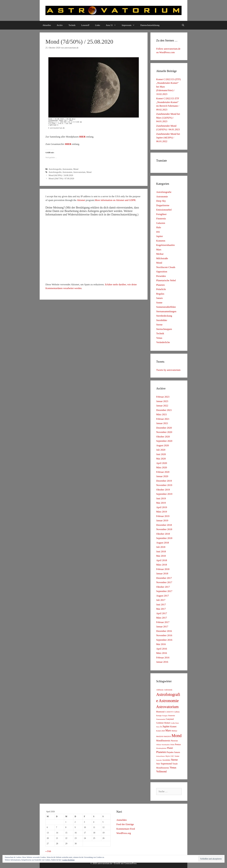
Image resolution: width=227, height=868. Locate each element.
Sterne (159, 325)
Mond (76, 169)
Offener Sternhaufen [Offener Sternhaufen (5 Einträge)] (163, 745)
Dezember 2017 (164, 578)
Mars (159, 250)
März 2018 (162, 565)
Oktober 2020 (163, 437)
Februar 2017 (163, 622)
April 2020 (162, 463)
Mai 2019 (161, 503)
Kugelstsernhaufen (165, 245)
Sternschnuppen (164, 329)
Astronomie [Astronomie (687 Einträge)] (169, 701)
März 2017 (162, 618)
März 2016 (162, 653)
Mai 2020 (161, 459)
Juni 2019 (161, 498)
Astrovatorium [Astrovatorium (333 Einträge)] (167, 707)
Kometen (161, 241)
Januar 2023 (162, 401)
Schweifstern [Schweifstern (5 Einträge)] (160, 756)
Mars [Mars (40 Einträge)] (168, 730)
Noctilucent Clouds (166, 267)
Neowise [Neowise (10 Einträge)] (174, 741)
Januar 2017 (162, 627)
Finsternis (161, 219)
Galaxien (161, 223)
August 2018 (163, 543)
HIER (82, 137)
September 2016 (164, 640)
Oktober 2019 (163, 490)
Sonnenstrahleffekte (166, 307)
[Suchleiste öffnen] (183, 25)
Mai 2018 (161, 556)
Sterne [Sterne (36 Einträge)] (174, 760)
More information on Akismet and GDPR (115, 200)
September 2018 (164, 538)
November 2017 (164, 582)
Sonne (159, 303)
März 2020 (162, 467)
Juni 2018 (161, 552)
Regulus (160, 294)
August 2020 (163, 445)
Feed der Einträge (125, 824)
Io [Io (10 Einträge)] (161, 727)
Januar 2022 (162, 406)
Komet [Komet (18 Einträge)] (173, 727)
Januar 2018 (162, 574)
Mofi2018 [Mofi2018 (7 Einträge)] (160, 736)
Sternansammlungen (166, 311)
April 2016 (162, 649)
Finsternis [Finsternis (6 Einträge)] (171, 716)
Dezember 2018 (164, 525)
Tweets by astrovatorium (168, 370)
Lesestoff (85, 25)
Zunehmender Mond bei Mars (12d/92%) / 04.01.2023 (168, 118)
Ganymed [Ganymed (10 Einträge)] (170, 719)
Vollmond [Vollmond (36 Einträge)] (161, 772)
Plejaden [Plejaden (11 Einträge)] (170, 752)
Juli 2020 (161, 450)
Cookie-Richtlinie (68, 860)
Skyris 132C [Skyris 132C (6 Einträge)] (170, 756)
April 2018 (162, 560)
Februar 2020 (163, 472)
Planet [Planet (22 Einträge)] (170, 748)
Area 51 (112, 25)
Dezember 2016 (164, 631)
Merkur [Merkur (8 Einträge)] (174, 731)
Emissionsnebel (164, 210)
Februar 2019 (163, 516)
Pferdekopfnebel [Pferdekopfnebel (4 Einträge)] (161, 748)
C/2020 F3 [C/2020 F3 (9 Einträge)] (169, 712)
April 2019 (162, 507)
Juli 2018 (161, 547)
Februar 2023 (163, 397)
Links (98, 25)
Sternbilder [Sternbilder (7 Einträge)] (166, 760)
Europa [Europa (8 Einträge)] (159, 716)
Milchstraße (162, 258)
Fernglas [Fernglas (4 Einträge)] (165, 716)
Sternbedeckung (164, 316)
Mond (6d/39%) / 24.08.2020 (61, 175)
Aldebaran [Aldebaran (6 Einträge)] (160, 690)
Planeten (160, 285)
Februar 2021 (163, 419)
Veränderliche (163, 342)
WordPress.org (124, 833)
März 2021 (162, 414)
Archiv (60, 25)
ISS (158, 232)
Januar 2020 (162, 476)
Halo (159, 227)
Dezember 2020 (164, 428)
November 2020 (164, 432)
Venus (159, 338)
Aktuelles (47, 25)
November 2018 (164, 529)
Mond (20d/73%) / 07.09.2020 (61, 178)
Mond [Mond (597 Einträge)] (177, 736)
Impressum (130, 25)
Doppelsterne (163, 205)
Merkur (160, 254)
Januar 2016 (162, 662)
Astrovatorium (79, 172)
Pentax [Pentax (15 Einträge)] (178, 744)
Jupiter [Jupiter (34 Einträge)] (166, 726)
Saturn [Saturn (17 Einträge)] (177, 752)
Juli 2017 (161, 600)
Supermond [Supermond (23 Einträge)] (166, 764)
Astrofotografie (55, 169)
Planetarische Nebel (166, 280)
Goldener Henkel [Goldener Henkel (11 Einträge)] (163, 723)
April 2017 (162, 613)
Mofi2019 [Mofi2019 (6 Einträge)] (167, 736)
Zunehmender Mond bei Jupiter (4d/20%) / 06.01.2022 (168, 138)
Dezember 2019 (164, 481)
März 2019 (162, 512)
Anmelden (122, 820)
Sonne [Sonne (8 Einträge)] (177, 756)
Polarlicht (161, 289)
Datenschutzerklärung (150, 25)
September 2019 (164, 494)
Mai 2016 (161, 644)
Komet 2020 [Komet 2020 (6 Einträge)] (161, 731)
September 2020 (164, 441)
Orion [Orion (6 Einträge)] (172, 745)
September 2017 (164, 591)
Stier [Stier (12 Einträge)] (158, 764)
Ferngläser (161, 214)
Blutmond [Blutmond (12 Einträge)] (160, 712)
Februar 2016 (163, 658)
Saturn (159, 298)
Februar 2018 (163, 569)
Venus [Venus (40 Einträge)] (173, 768)
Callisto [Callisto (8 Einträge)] (177, 712)
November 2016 (164, 635)
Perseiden (161, 276)
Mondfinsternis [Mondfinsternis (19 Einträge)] (163, 741)
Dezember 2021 (164, 410)
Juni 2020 (161, 454)
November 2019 (164, 485)
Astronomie (67, 169)
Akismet (81, 200)
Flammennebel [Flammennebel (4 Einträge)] (161, 719)
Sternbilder (162, 320)
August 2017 (163, 596)
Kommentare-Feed (126, 829)
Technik (72, 25)
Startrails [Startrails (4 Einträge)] (159, 760)
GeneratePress (130, 863)
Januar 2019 (162, 520)
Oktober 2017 (163, 587)
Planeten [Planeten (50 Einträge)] (161, 752)
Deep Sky (161, 201)
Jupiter (160, 236)
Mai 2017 (161, 609)
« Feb (48, 851)
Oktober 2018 (163, 534)
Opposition (162, 272)
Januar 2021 (162, 423)
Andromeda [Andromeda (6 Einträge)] (168, 690)
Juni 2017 (161, 605)
